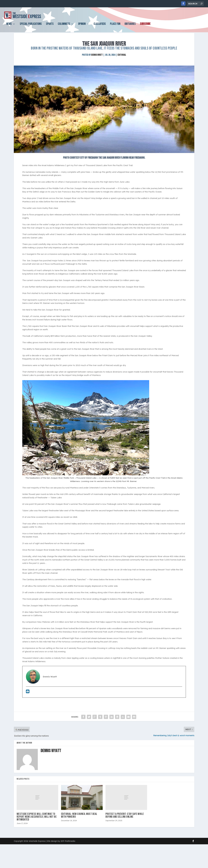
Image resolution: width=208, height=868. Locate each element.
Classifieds (100, 26)
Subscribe (145, 26)
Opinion (82, 26)
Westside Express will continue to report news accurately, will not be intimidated (37, 824)
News (9, 26)
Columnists (64, 26)
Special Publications (31, 26)
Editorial (122, 62)
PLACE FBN (115, 26)
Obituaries (130, 26)
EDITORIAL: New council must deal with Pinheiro (79, 822)
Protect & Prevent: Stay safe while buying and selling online (125, 822)
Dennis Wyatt (97, 62)
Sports (50, 26)
